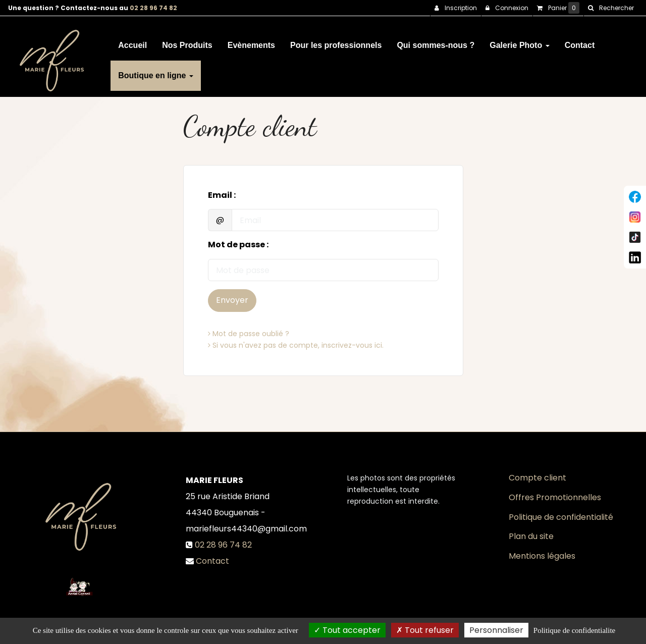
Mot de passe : (238, 245)
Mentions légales (542, 556)
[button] (611, 8)
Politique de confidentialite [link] (574, 630)
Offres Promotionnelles (555, 497)
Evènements (251, 41)
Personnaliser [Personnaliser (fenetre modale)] (496, 630)
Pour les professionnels (336, 41)
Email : (222, 195)
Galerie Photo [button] (519, 41)
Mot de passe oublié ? (249, 334)
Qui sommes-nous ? (436, 41)
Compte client (537, 478)
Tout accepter (347, 630)
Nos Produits (187, 41)
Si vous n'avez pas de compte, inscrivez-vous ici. (296, 345)
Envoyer (232, 300)
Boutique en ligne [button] (156, 71)
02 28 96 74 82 (153, 8)
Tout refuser (425, 630)
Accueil (132, 41)
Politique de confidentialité (561, 517)
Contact (580, 41)
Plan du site (531, 536)
